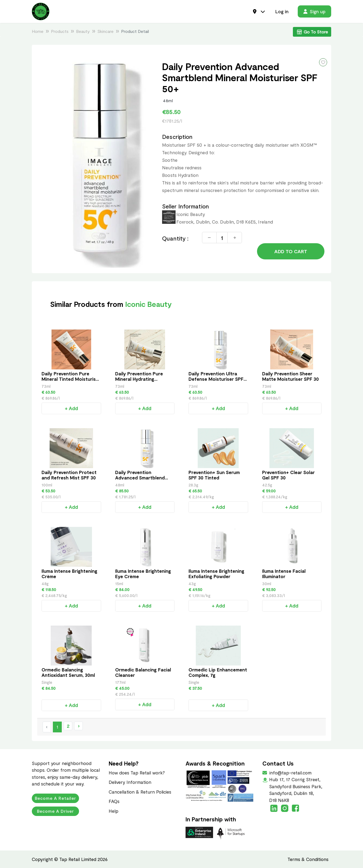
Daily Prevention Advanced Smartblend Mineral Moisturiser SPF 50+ (141, 480)
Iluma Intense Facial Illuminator (284, 574)
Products (60, 31)
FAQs (114, 801)
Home (38, 31)
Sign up (314, 11)
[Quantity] (222, 238)
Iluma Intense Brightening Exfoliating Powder (216, 574)
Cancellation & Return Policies (140, 792)
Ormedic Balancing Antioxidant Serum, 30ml (68, 672)
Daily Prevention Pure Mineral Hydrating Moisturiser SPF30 (139, 379)
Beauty (83, 31)
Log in (282, 11)
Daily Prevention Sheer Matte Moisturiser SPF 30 (290, 376)
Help (114, 811)
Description (177, 137)
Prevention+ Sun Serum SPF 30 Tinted (214, 475)
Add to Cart (291, 251)
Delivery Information (130, 782)
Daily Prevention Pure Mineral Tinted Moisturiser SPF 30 (71, 379)
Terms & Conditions (308, 859)
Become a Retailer (55, 798)
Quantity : (175, 238)
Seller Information (185, 206)
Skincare (105, 31)
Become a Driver (55, 811)
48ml (168, 100)
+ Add (71, 408)
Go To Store (312, 32)
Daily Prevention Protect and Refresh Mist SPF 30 (69, 475)
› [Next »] (79, 726)
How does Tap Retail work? (137, 773)
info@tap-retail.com (290, 773)
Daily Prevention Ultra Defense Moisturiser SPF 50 (216, 379)
